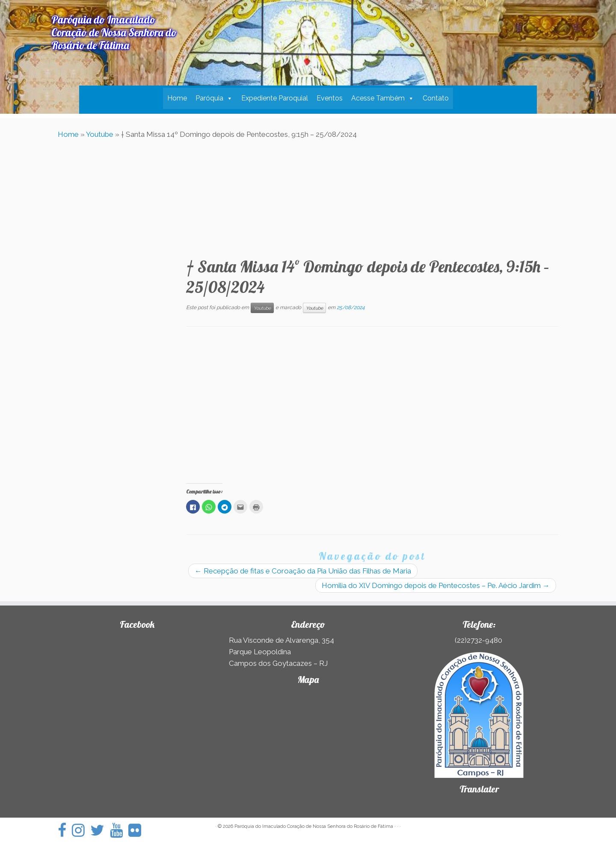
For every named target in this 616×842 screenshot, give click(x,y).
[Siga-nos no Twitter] (100, 830)
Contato (436, 98)
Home (177, 98)
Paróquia (209, 98)
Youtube (100, 134)
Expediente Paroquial (275, 98)
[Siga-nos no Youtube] (119, 830)
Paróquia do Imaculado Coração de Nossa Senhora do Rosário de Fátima (314, 826)
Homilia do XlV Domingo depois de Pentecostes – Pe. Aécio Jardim (436, 585)
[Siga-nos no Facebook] (65, 830)
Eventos (330, 98)
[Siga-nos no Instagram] (81, 830)
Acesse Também (378, 98)
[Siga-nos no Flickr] (138, 830)
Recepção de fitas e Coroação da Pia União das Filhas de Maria (303, 571)
